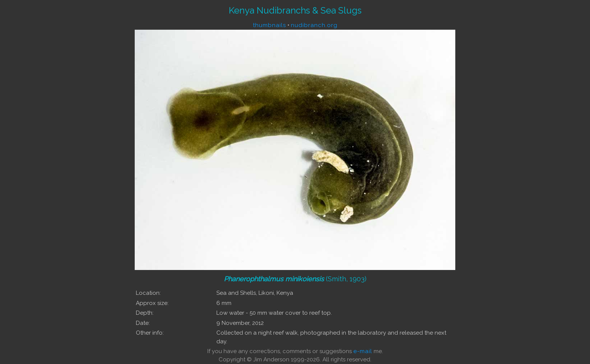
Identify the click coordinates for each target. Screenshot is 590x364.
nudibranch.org (314, 25)
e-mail (363, 351)
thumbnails (269, 25)
